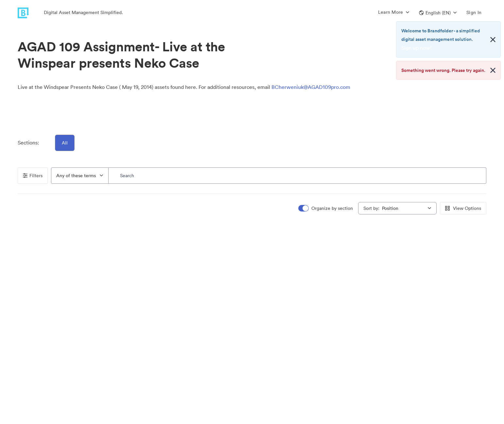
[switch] (326, 208)
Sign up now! (417, 48)
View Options (463, 208)
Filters (33, 176)
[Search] (297, 176)
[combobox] (80, 176)
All (65, 143)
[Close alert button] (493, 40)
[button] (438, 13)
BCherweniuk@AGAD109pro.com (311, 87)
